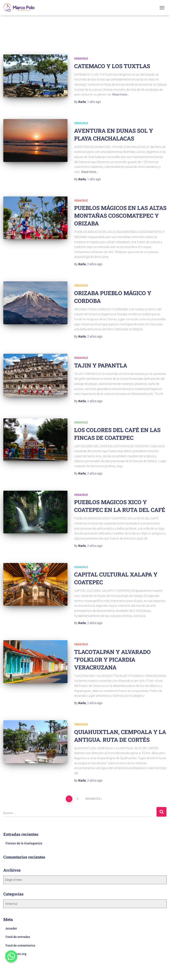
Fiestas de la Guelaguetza (24, 843)
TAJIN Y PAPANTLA (101, 365)
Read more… (121, 94)
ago (94, 102)
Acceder (11, 928)
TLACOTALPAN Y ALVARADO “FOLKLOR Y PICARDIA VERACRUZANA (112, 660)
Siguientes (93, 799)
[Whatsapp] (11, 956)
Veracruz (81, 59)
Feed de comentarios (20, 945)
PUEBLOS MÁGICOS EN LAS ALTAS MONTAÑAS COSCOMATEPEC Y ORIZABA (120, 216)
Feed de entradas (18, 937)
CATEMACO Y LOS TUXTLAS (112, 66)
